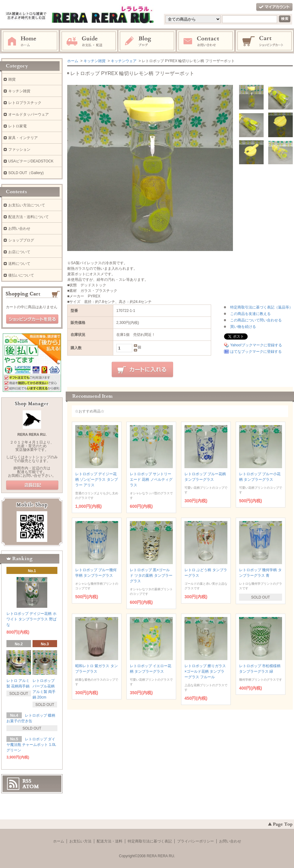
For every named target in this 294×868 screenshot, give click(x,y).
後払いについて (21, 275)
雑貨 (12, 79)
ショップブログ (21, 240)
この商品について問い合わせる (256, 320)
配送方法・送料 (110, 841)
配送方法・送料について (29, 217)
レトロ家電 (17, 126)
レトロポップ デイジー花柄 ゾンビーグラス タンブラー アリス (97, 480)
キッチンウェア (124, 61)
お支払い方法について (27, 205)
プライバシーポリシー (195, 841)
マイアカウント (274, 7)
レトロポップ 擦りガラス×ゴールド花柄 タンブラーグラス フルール (205, 671)
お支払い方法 (80, 841)
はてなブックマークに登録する (256, 352)
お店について (19, 252)
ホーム (30, 41)
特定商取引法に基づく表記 (150, 841)
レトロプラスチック (25, 103)
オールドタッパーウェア (29, 114)
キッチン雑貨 (95, 61)
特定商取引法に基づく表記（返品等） (261, 307)
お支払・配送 (89, 41)
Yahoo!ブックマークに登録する (256, 345)
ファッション (19, 149)
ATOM (31, 786)
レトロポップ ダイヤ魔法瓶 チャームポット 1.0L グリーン (31, 745)
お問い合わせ (206, 41)
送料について (19, 264)
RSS (27, 781)
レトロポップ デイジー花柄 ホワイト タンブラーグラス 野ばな (31, 619)
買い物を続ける (243, 327)
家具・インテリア (23, 138)
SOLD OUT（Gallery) (26, 173)
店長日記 (32, 485)
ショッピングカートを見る (32, 319)
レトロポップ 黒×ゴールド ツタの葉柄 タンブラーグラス (151, 575)
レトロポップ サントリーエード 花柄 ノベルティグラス (151, 480)
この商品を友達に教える (250, 314)
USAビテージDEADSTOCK (31, 161)
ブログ (147, 41)
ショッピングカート (265, 41)
